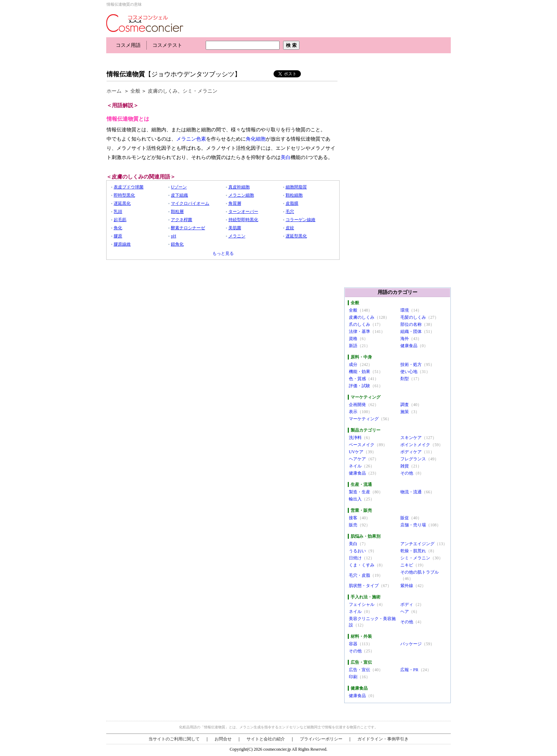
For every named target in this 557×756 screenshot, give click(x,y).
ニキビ (407, 565)
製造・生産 (359, 492)
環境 (405, 310)
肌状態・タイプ (364, 586)
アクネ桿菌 (182, 220)
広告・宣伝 (359, 670)
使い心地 (409, 372)
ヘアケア (357, 459)
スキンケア (411, 438)
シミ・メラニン (200, 91)
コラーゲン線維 (301, 220)
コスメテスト (167, 45)
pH (174, 236)
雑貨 (405, 466)
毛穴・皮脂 (359, 575)
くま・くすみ (362, 565)
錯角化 (177, 244)
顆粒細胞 (294, 195)
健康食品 (409, 346)
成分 (353, 365)
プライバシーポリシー (321, 739)
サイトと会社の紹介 (266, 739)
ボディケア (411, 452)
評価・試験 (359, 386)
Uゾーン (179, 187)
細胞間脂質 (296, 187)
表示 (353, 412)
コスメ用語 (128, 45)
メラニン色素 (191, 139)
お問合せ (223, 739)
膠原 (118, 236)
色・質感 (357, 379)
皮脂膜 (292, 203)
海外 (405, 339)
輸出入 (355, 499)
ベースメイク (362, 445)
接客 (353, 518)
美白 (286, 157)
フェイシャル (362, 604)
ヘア (405, 612)
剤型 (405, 379)
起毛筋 (120, 220)
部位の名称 (411, 324)
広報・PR (409, 670)
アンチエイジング (417, 544)
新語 (353, 346)
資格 (353, 339)
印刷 (353, 677)
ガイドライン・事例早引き (383, 739)
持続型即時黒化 (243, 220)
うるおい (357, 551)
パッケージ (411, 644)
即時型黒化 (124, 195)
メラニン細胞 (241, 195)
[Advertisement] (236, 59)
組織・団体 (411, 332)
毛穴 (290, 212)
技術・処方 (411, 365)
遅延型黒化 (296, 236)
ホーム (114, 91)
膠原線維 (122, 244)
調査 (405, 405)
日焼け (355, 558)
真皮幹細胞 (239, 187)
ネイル (355, 466)
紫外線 (407, 586)
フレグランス (413, 459)
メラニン (237, 236)
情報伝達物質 (126, 74)
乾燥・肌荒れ (413, 551)
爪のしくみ (359, 324)
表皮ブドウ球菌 (129, 187)
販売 (353, 525)
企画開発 (357, 405)
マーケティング (364, 419)
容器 (353, 644)
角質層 (235, 203)
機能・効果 (359, 372)
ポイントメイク (415, 445)
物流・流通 (411, 492)
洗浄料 (355, 438)
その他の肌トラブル (420, 572)
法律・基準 (359, 332)
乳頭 (118, 212)
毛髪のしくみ (413, 317)
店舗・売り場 (413, 525)
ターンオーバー (243, 212)
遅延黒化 (122, 203)
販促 (405, 518)
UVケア (356, 452)
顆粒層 (177, 212)
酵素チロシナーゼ (188, 228)
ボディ (407, 604)
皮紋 (290, 228)
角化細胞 (256, 139)
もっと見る (223, 253)
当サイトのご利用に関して (174, 739)
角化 (118, 228)
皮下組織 (179, 195)
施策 (405, 412)
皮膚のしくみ (163, 91)
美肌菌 (235, 228)
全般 (135, 91)
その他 (407, 473)
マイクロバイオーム (190, 203)
